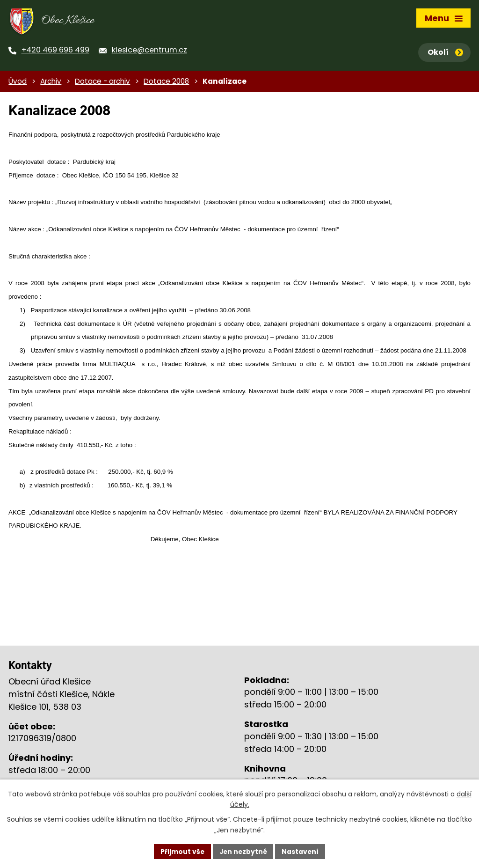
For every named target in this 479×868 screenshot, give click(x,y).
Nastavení (301, 851)
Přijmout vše (181, 851)
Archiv (51, 83)
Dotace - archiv (102, 83)
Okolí (445, 52)
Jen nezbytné (243, 851)
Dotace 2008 (166, 83)
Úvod (18, 83)
